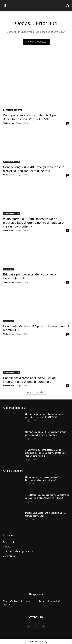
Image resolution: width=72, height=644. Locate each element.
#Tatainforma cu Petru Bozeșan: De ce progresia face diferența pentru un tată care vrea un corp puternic (33, 223)
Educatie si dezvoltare (12, 110)
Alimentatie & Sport (11, 162)
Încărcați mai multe (36, 392)
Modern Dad (9, 123)
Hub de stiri (8, 269)
